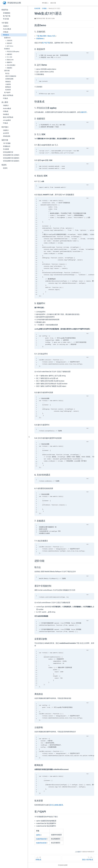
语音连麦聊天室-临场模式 (11, 161)
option (39, 835)
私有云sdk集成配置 (56, 805)
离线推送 (8, 82)
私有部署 (8, 90)
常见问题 (6, 19)
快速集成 (7, 49)
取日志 (7, 73)
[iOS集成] (48, 858)
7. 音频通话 (9, 68)
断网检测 (8, 87)
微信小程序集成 (8, 95)
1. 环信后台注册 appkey (12, 51)
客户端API (7, 92)
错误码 (5, 168)
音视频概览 (7, 13)
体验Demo (41, 39)
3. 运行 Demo (9, 46)
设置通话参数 (9, 79)
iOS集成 (6, 32)
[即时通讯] (46, 3)
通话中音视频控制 (11, 76)
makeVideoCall (42, 839)
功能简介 (6, 26)
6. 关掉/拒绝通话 (10, 65)
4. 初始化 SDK (9, 60)
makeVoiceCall (42, 843)
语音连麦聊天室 (8, 152)
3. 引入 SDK (9, 57)
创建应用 (83, 112)
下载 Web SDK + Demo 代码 (46, 36)
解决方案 (53, 3)
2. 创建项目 (9, 54)
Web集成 (6, 35)
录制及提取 (7, 136)
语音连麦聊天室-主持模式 (11, 155)
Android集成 (7, 29)
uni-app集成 (7, 120)
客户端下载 (7, 16)
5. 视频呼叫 (9, 62)
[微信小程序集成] (78, 858)
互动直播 (6, 149)
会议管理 (6, 133)
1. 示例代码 (9, 41)
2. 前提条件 (9, 43)
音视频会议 (7, 146)
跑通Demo (7, 38)
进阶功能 (7, 71)
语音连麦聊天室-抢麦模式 (11, 158)
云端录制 (8, 84)
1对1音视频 (7, 143)
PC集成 (5, 98)
